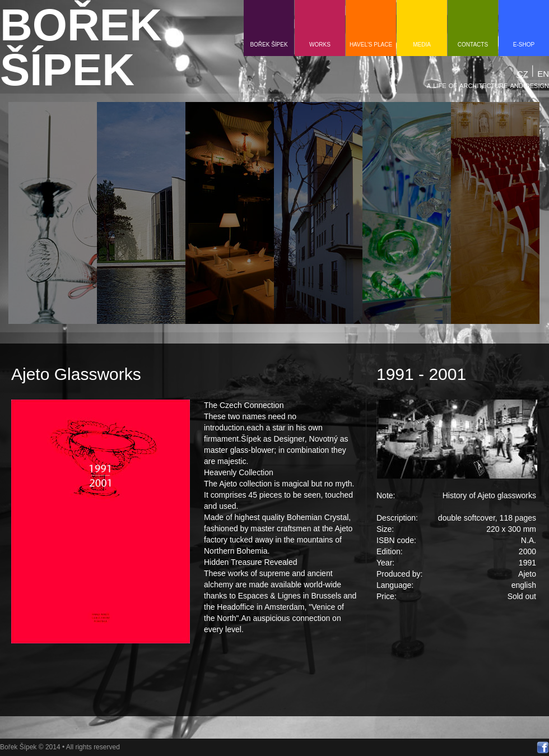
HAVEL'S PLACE (371, 45)
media (422, 45)
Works (320, 45)
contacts (473, 45)
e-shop (524, 45)
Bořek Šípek (269, 45)
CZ (523, 74)
